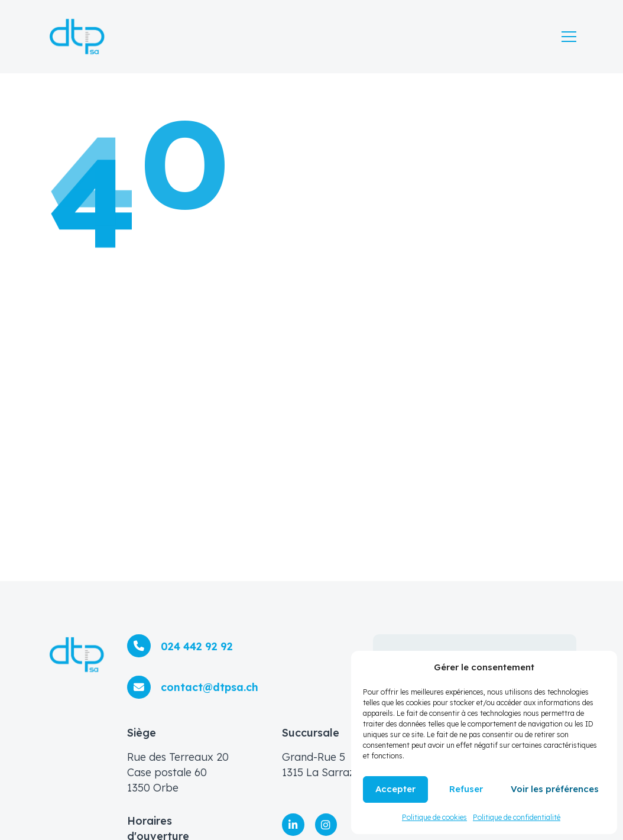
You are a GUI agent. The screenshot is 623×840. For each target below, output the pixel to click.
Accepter (395, 789)
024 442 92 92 (196, 643)
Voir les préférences (555, 789)
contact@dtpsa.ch (208, 685)
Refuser (466, 789)
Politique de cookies (434, 817)
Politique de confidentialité (517, 817)
